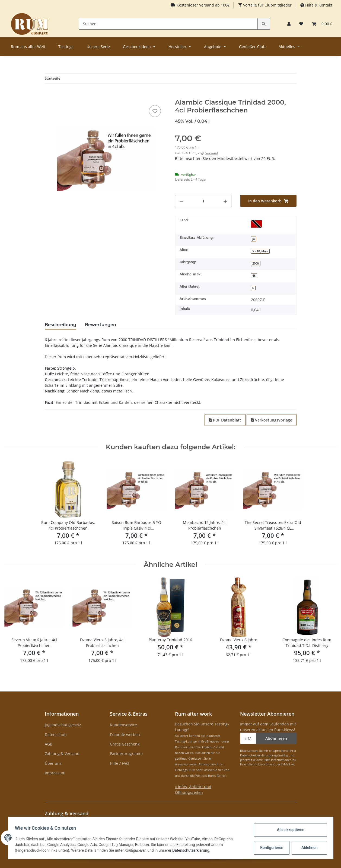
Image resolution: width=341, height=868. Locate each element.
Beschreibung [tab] (60, 325)
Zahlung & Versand (62, 754)
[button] (289, 24)
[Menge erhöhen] (225, 201)
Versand (212, 153)
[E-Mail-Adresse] (248, 738)
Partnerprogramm (126, 754)
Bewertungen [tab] (101, 325)
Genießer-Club (252, 47)
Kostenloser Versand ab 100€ (203, 5)
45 (254, 276)
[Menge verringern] (181, 201)
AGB (49, 744)
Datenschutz (56, 735)
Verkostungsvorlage (272, 420)
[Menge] (203, 201)
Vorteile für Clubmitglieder (267, 5)
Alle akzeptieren (289, 830)
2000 (256, 263)
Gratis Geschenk (125, 744)
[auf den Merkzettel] (155, 111)
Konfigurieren (271, 848)
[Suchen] (168, 24)
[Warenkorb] (322, 24)
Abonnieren (276, 738)
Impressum (55, 773)
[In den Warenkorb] (49, 96)
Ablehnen (307, 848)
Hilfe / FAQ (119, 763)
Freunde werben (125, 735)
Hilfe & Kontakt (318, 5)
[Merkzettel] (301, 24)
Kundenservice (123, 725)
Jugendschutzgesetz (63, 725)
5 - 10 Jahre (260, 251)
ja (254, 239)
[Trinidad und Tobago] (256, 224)
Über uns (53, 763)
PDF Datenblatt (225, 420)
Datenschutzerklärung (256, 755)
